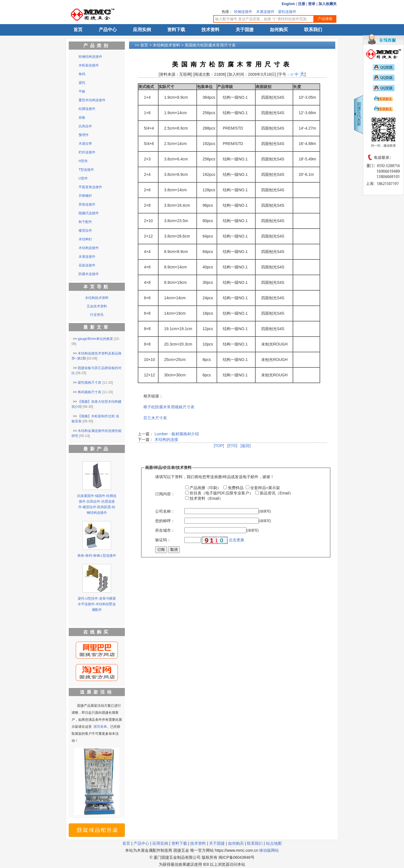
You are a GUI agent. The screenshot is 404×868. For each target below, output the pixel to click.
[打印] (232, 446)
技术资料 (210, 30)
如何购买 (279, 30)
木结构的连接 (166, 439)
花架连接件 (87, 265)
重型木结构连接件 (92, 100)
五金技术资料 (97, 306)
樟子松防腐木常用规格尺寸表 (169, 407)
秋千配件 (85, 222)
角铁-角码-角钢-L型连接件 (97, 556)
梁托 (82, 83)
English (288, 4)
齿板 (82, 118)
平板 (82, 91)
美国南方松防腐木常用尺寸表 (210, 45)
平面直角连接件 (90, 187)
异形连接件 (87, 204)
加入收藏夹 (328, 4)
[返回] (245, 446)
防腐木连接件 (89, 274)
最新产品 (97, 449)
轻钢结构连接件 (90, 57)
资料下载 (176, 30)
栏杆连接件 (87, 152)
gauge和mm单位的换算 (95, 339)
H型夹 (83, 161)
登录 (312, 4)
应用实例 (142, 30)
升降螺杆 (85, 196)
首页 (78, 30)
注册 (302, 4)
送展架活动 (97, 692)
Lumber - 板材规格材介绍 (177, 434)
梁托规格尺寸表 (89, 383)
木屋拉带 (85, 144)
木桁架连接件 (89, 65)
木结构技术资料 (166, 45)
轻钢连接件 (243, 12)
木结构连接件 (89, 248)
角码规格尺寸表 (89, 392)
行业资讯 (97, 315)
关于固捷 (245, 30)
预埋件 (84, 135)
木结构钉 (85, 239)
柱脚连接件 (87, 109)
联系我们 (313, 30)
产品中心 (108, 30)
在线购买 (97, 632)
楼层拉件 (85, 231)
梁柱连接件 (287, 12)
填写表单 (100, 727)
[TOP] (219, 446)
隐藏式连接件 (89, 213)
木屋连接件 (265, 12)
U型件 (83, 178)
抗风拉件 (85, 126)
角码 (82, 74)
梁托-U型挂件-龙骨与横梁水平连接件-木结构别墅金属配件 (97, 604)
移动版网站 (269, 850)
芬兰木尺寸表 (155, 418)
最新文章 (97, 327)
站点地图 (274, 843)
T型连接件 (86, 170)
